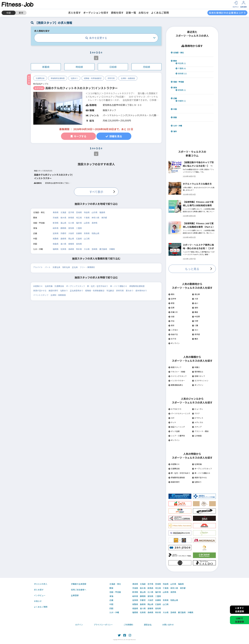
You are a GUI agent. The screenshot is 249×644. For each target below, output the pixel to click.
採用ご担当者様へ (79, 590)
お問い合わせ (168, 625)
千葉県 (87, 218)
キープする (79, 136)
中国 (174, 109)
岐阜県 (56, 228)
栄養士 (196, 367)
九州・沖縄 (176, 126)
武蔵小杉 (173, 312)
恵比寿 (196, 294)
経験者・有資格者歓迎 (93, 78)
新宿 (171, 303)
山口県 (87, 238)
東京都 (104, 218)
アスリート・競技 (200, 431)
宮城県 (79, 212)
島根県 (63, 238)
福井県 (79, 223)
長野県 (94, 223)
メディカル (198, 422)
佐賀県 (63, 249)
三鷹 (195, 325)
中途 (9, 13)
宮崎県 (94, 249)
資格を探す (117, 13)
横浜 (171, 294)
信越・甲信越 (177, 82)
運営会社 (148, 625)
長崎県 (71, 249)
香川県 (63, 244)
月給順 (146, 67)
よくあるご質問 (160, 13)
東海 (174, 87)
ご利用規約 (128, 625)
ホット (172, 422)
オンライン (174, 343)
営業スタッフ (199, 376)
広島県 (79, 238)
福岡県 (56, 249)
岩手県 (71, 212)
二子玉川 (173, 330)
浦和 (195, 308)
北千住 (172, 339)
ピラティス (198, 418)
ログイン (79, 625)
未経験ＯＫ (38, 286)
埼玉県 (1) (181, 63)
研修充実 (111, 78)
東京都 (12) (181, 74)
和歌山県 (95, 233)
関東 (174, 61)
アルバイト (38, 267)
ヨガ (171, 418)
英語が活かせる (40, 290)
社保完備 (49, 286)
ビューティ (198, 409)
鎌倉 (195, 312)
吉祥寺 (172, 299)
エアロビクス (175, 409)
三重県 (79, 228)
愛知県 (71, 228)
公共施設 (197, 436)
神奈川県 (95, 218)
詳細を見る (114, 136)
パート (48, 267)
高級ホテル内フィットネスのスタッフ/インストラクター (81, 88)
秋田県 (87, 212)
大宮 (195, 299)
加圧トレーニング (177, 427)
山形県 (94, 212)
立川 (195, 330)
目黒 (171, 308)
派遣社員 (56, 267)
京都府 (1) (181, 101)
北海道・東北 (177, 53)
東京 (171, 325)
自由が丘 (173, 334)
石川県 (71, 223)
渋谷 (171, 321)
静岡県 (63, 228)
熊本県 (79, 249)
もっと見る (192, 269)
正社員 (75, 267)
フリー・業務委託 (87, 267)
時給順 (79, 67)
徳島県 (56, 244)
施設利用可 (53, 290)
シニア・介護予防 (177, 436)
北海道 (63, 212)
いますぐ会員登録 (239, 610)
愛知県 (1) (181, 90)
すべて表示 (96, 192)
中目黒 (196, 316)
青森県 (56, 212)
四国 (174, 117)
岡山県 (71, 238)
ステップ (197, 427)
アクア (196, 413)
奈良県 (87, 233)
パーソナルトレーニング (179, 413)
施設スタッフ (175, 367)
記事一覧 (131, 13)
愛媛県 (71, 244)
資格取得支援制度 (58, 78)
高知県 (79, 244)
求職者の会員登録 (79, 584)
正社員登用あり (77, 290)
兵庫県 (79, 233)
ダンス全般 (174, 431)
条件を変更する (96, 38)
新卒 (21, 13)
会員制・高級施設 (128, 78)
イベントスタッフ (41, 295)
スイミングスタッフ (178, 376)
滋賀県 (56, 233)
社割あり (74, 78)
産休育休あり (141, 290)
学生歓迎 (110, 290)
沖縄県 (112, 249)
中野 (195, 321)
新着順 (46, 67)
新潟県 (56, 223)
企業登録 (75, 595)
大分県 (87, 249)
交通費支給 (40, 78)
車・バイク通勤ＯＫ (119, 286)
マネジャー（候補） (177, 372)
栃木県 (63, 218)
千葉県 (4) (181, 68)
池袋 (171, 316)
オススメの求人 (41, 584)
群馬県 (71, 218)
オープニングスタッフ (76, 286)
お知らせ (144, 13)
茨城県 (56, 218)
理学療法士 (198, 372)
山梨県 (87, 223)
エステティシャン (200, 380)
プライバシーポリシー (103, 625)
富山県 (63, 223)
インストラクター (177, 380)
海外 (174, 131)
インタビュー (40, 595)
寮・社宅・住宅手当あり (98, 286)
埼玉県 (79, 218)
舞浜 (195, 339)
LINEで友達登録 (239, 620)
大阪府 (71, 233)
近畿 (174, 98)
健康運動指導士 (176, 385)
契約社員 (66, 267)
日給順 (113, 67)
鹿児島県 (103, 249)
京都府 (63, 233)
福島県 (102, 212)
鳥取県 (56, 238)
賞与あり (130, 290)
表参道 (196, 334)
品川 (195, 303)
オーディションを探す (96, 13)
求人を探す (74, 13)
